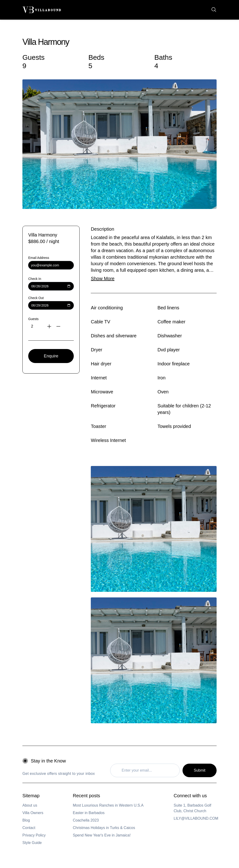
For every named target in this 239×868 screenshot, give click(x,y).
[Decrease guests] (60, 326)
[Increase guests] (50, 326)
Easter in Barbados (89, 813)
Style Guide (32, 843)
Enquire (51, 356)
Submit (200, 770)
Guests (33, 319)
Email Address (39, 258)
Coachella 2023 (86, 820)
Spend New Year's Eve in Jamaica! (102, 835)
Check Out (36, 298)
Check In (35, 279)
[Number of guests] (34, 326)
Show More (103, 279)
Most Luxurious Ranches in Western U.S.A (108, 805)
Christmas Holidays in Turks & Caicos (104, 828)
